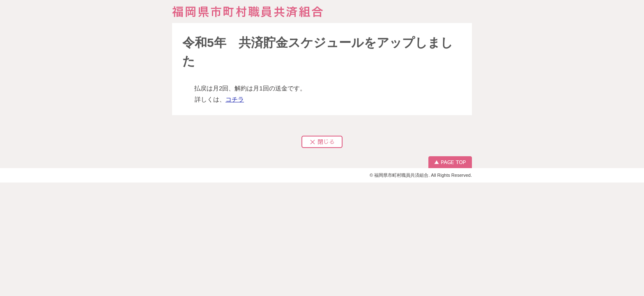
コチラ (235, 99)
